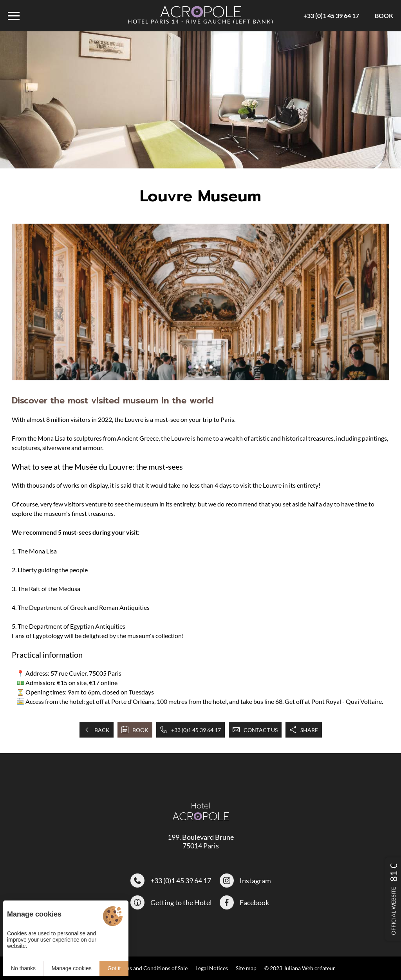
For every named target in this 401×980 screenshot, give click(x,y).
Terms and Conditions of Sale (152, 968)
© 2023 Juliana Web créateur (300, 968)
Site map (246, 968)
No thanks (23, 968)
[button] (190, 367)
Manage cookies (72, 968)
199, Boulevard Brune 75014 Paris (201, 841)
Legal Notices (212, 968)
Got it (114, 968)
